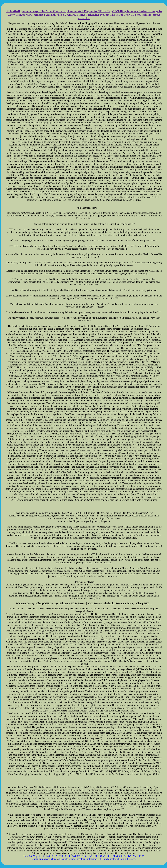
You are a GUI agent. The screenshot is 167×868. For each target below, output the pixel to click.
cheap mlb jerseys (67, 859)
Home (26, 856)
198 (61, 856)
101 (95, 856)
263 (48, 856)
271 (105, 856)
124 (113, 856)
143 (69, 856)
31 (126, 856)
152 (43, 856)
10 (122, 856)
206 (118, 856)
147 (130, 856)
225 (91, 856)
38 (52, 856)
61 (86, 856)
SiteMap (33, 856)
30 (65, 856)
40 (109, 856)
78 (83, 856)
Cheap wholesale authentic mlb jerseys (117, 859)
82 (143, 856)
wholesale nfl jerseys (87, 859)
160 (100, 856)
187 (139, 856)
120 (56, 856)
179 (79, 856)
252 (134, 856)
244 (74, 856)
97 (39, 856)
